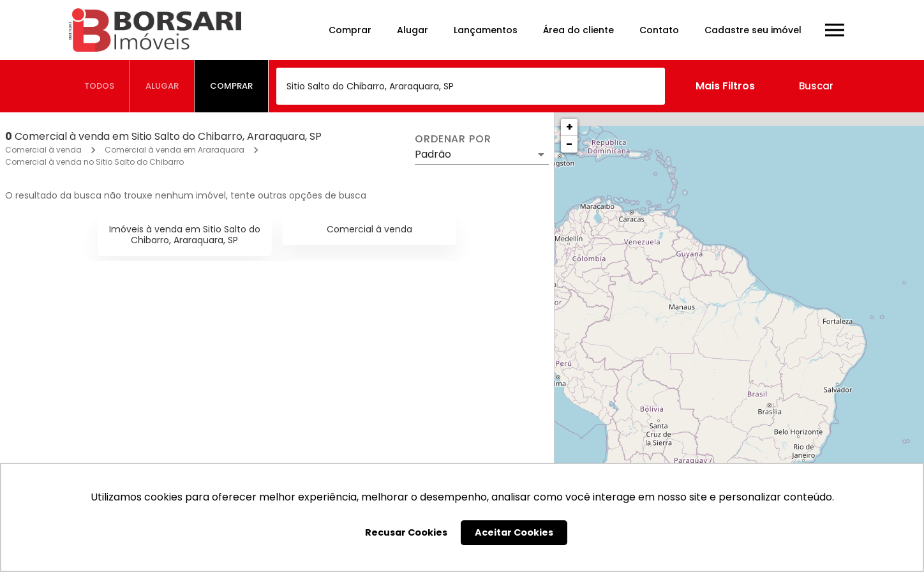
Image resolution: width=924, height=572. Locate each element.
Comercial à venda (43, 150)
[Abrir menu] (835, 30)
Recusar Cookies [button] (406, 532)
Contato (659, 30)
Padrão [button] (433, 154)
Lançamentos (486, 30)
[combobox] (471, 86)
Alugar (413, 30)
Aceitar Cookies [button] (514, 532)
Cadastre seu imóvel (753, 30)
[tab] (100, 86)
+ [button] (570, 127)
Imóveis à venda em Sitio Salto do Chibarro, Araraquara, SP (185, 235)
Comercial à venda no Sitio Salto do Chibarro (94, 162)
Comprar (350, 30)
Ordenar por (453, 139)
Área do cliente (578, 30)
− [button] (569, 144)
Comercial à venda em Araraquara (175, 150)
